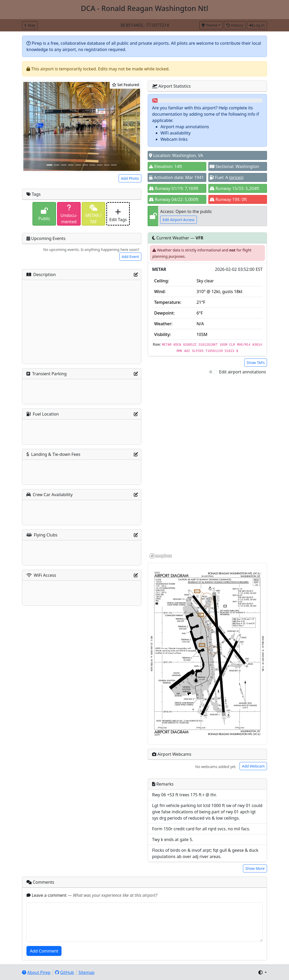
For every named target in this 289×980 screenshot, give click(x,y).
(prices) (236, 177)
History (235, 25)
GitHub (65, 972)
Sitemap (87, 972)
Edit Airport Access (179, 220)
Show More (255, 868)
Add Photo (130, 178)
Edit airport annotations (243, 372)
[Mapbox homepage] (161, 556)
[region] (207, 467)
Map (30, 25)
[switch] (213, 372)
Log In (257, 25)
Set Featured (126, 85)
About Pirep (36, 972)
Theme (210, 25)
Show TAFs (256, 363)
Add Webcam (253, 766)
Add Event (130, 257)
